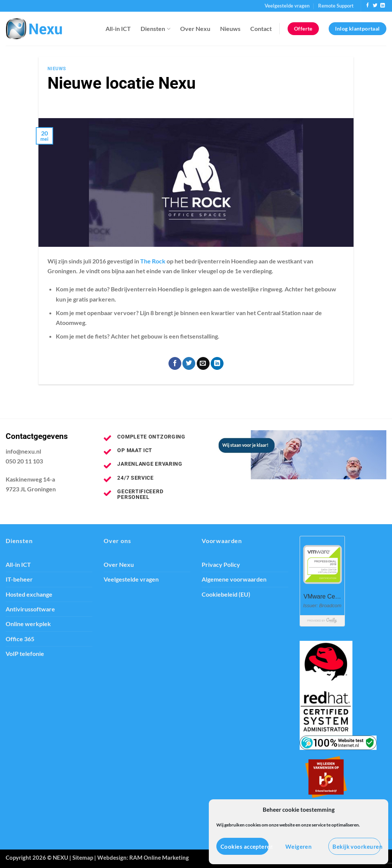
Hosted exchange (29, 594)
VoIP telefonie (25, 654)
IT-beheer (19, 579)
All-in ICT (118, 29)
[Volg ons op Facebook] (367, 6)
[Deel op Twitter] (189, 364)
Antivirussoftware (30, 609)
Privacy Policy (221, 565)
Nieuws (230, 29)
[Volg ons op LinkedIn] (383, 6)
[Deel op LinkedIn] (217, 364)
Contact (261, 29)
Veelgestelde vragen (287, 6)
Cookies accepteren (245, 846)
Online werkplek (28, 624)
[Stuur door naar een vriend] (203, 364)
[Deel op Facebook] (175, 364)
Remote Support (336, 6)
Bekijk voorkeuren (357, 846)
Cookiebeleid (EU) (226, 594)
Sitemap (83, 857)
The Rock (153, 261)
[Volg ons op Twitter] (375, 6)
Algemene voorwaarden (234, 579)
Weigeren (299, 846)
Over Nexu (195, 29)
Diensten (155, 29)
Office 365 (20, 639)
